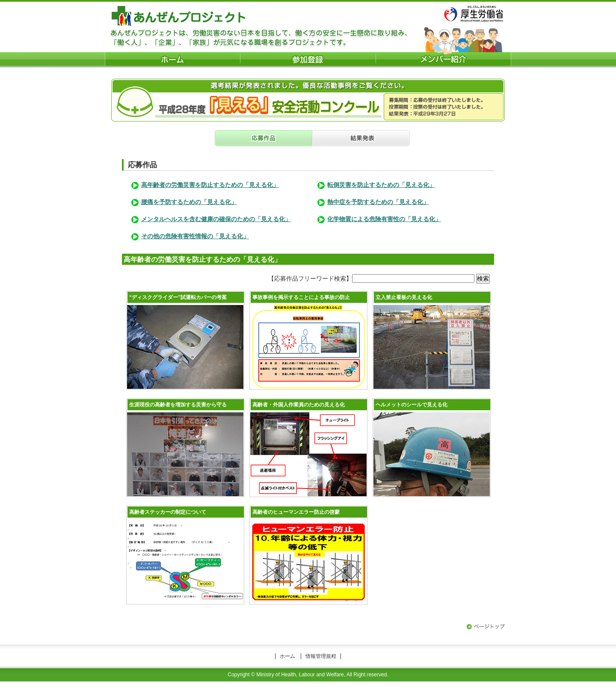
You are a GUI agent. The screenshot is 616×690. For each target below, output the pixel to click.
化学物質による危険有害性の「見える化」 (384, 219)
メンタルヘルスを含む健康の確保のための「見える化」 (216, 219)
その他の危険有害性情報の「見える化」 (195, 236)
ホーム (287, 656)
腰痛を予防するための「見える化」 (189, 202)
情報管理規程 (321, 656)
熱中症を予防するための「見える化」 (378, 202)
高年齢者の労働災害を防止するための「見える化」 (210, 185)
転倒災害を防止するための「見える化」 (381, 185)
